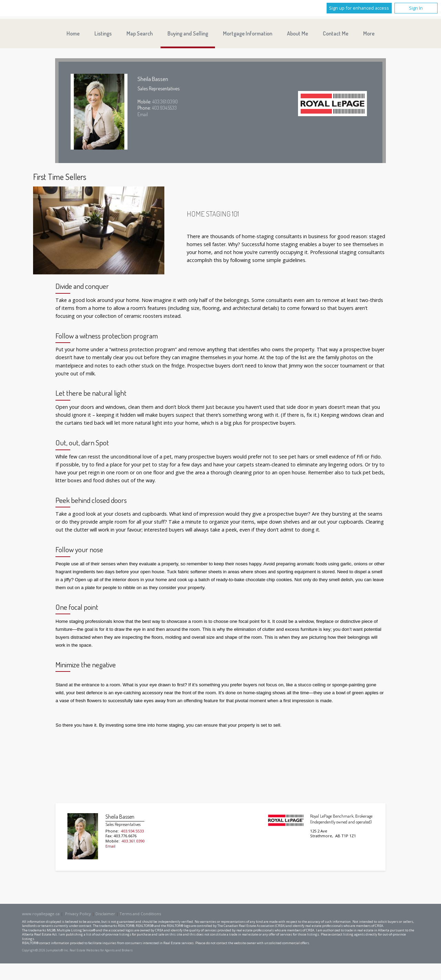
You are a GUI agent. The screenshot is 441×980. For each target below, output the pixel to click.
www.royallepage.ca (41, 914)
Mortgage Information (248, 33)
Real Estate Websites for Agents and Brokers (101, 950)
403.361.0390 (165, 101)
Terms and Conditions (140, 914)
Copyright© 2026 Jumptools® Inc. (45, 950)
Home (73, 33)
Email (143, 114)
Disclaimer (105, 914)
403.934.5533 (164, 108)
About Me (298, 33)
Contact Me (336, 33)
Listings (103, 33)
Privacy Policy (78, 914)
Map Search (140, 33)
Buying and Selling (188, 33)
